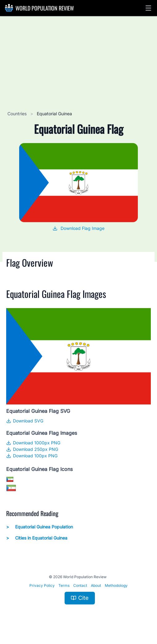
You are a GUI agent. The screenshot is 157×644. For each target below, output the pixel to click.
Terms (64, 585)
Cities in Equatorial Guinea (37, 538)
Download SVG (25, 421)
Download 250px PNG (32, 449)
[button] (148, 8)
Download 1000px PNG (33, 443)
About (96, 585)
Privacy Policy (42, 585)
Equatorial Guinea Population (40, 527)
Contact (80, 585)
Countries (18, 114)
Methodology (116, 585)
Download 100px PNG (32, 456)
